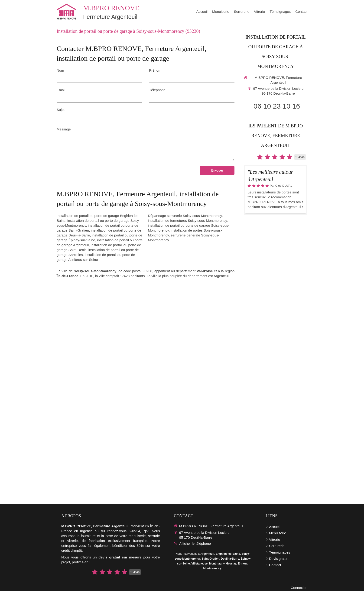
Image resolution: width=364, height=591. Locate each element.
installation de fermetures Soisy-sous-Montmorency (187, 221)
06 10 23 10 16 (277, 106)
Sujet (61, 110)
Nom (60, 70)
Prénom (155, 70)
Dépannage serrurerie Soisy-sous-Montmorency (185, 216)
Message (64, 129)
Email (61, 90)
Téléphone (157, 90)
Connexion (299, 588)
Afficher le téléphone (195, 543)
